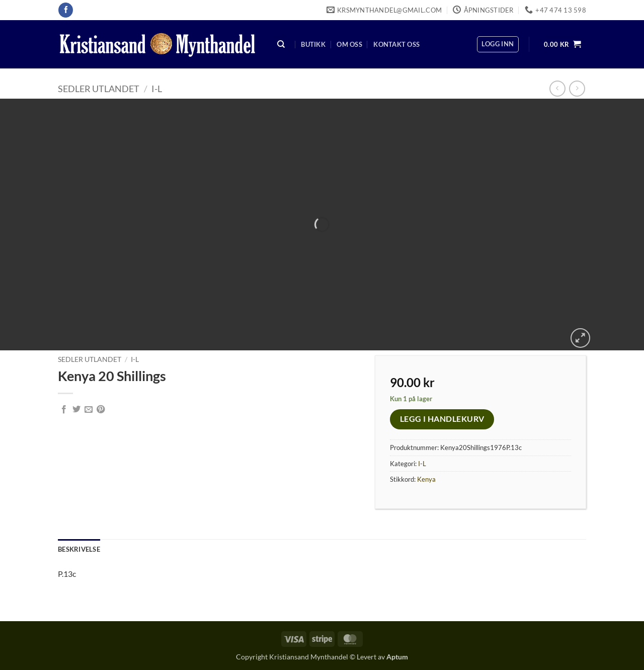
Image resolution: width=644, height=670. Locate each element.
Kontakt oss (396, 44)
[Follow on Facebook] (66, 10)
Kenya (426, 479)
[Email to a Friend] (89, 410)
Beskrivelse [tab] (79, 549)
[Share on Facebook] (64, 410)
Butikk (313, 44)
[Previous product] (577, 88)
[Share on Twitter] (76, 410)
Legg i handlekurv (442, 419)
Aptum (397, 657)
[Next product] (557, 88)
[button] (498, 44)
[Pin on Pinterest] (101, 410)
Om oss (349, 44)
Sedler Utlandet (99, 89)
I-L (157, 89)
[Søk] (281, 45)
